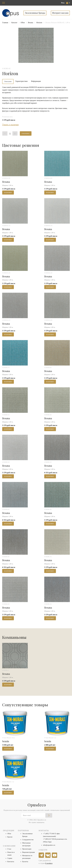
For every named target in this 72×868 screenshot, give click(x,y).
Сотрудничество (28, 840)
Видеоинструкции (29, 852)
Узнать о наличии (10, 125)
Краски (10, 837)
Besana (30, 23)
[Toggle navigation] (4, 3)
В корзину (26, 134)
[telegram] (41, 855)
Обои (23, 23)
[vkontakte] (48, 855)
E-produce (49, 863)
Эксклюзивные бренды (35, 13)
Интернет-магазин (60, 13)
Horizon (39, 23)
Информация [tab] (36, 81)
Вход (63, 3)
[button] (68, 3)
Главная (5, 23)
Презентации (27, 849)
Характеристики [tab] (21, 81)
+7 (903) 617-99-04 (50, 839)
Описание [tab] (8, 81)
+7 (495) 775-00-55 (50, 834)
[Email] (37, 815)
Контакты (11, 862)
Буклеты (25, 862)
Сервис (10, 858)
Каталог (14, 23)
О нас (9, 849)
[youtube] (55, 855)
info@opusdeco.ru (49, 845)
